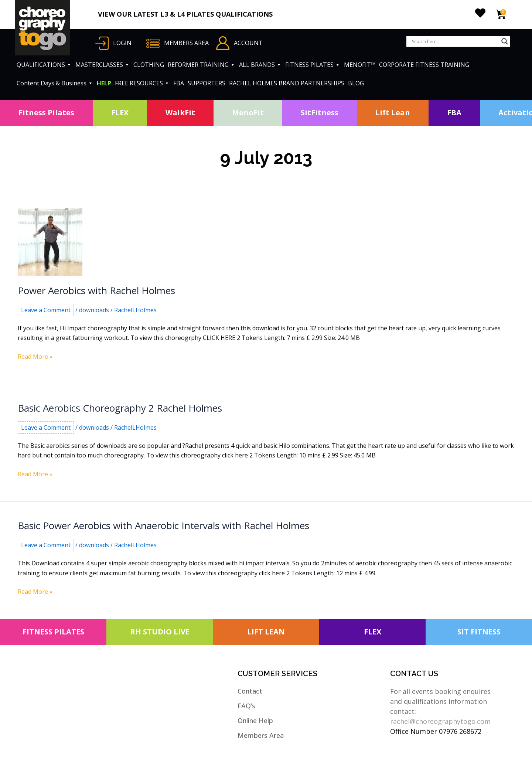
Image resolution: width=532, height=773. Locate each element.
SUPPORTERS (207, 83)
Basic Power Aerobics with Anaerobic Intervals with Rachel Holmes (163, 525)
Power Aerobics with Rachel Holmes (96, 290)
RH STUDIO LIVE (160, 632)
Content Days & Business (55, 83)
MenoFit (248, 113)
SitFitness (320, 113)
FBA (179, 83)
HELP (104, 83)
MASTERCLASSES (103, 65)
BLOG (356, 83)
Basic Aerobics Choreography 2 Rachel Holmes (120, 408)
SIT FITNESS (479, 632)
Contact (250, 691)
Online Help (255, 721)
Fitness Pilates (46, 113)
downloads (94, 310)
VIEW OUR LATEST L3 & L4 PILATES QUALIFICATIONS (185, 14)
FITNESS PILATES (313, 65)
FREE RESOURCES (142, 83)
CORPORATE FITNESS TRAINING (424, 65)
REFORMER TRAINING (202, 65)
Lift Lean (393, 113)
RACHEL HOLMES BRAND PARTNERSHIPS (287, 83)
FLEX (120, 113)
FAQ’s (246, 706)
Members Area (261, 735)
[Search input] (455, 41)
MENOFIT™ (360, 65)
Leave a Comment (46, 310)
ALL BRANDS (260, 65)
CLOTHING (149, 65)
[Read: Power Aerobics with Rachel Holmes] (50, 241)
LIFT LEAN (266, 632)
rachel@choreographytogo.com (440, 721)
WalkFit (180, 113)
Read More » (35, 357)
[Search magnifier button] (505, 41)
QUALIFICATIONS (44, 65)
